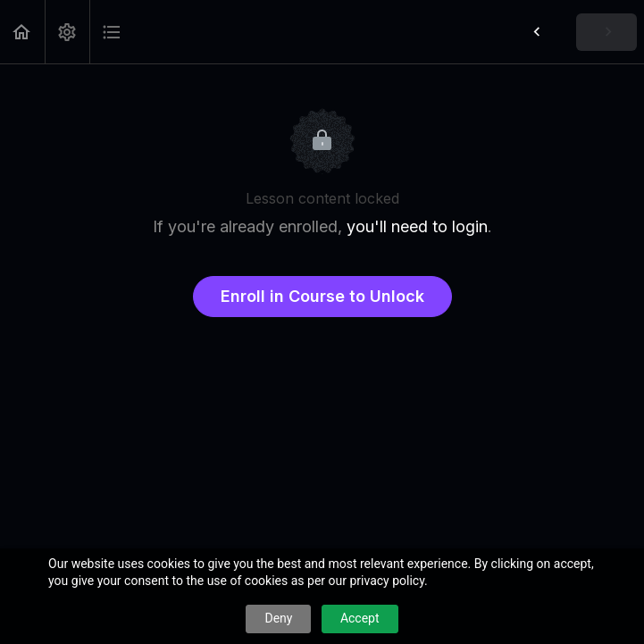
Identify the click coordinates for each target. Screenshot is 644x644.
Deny (278, 618)
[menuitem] (67, 32)
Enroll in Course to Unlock (322, 296)
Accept (360, 618)
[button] (22, 32)
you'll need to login (417, 226)
